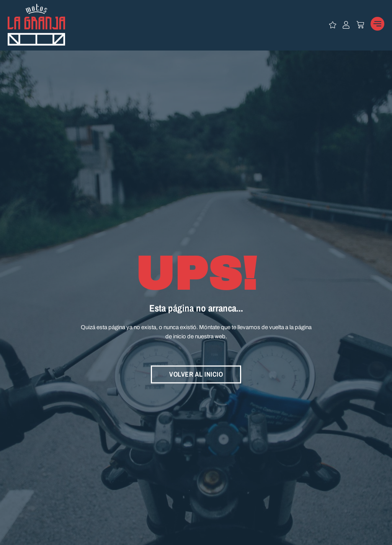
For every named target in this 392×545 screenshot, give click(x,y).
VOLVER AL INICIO (196, 373)
